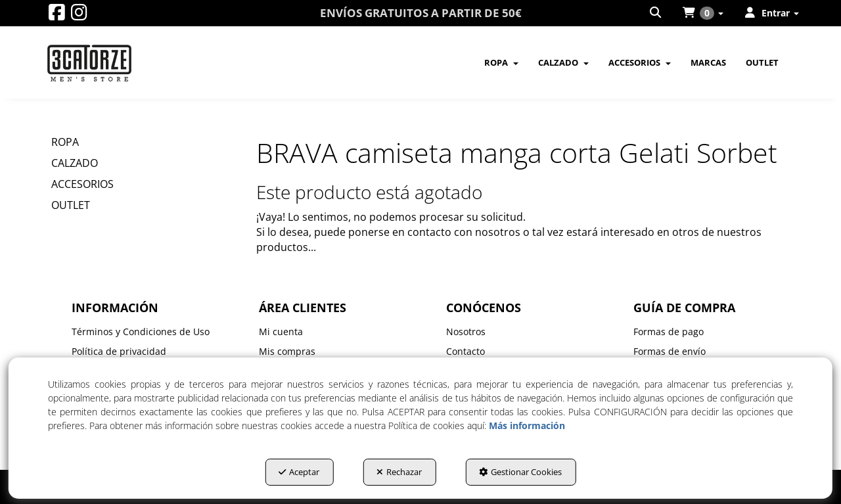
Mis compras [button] (287, 351)
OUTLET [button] (71, 205)
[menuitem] (656, 13)
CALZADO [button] (75, 163)
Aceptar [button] (299, 472)
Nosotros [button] (466, 332)
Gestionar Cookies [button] (520, 472)
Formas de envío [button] (670, 351)
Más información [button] (527, 425)
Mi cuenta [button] (281, 332)
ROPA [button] (65, 142)
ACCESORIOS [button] (82, 184)
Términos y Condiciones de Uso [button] (141, 332)
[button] (57, 15)
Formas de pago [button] (669, 332)
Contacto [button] (466, 351)
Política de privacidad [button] (119, 351)
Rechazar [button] (399, 472)
